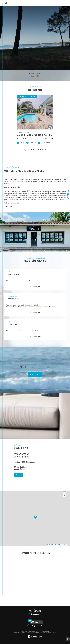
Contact (68, 194)
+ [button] (64, 493)
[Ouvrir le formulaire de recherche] (6, 3)
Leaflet (49, 545)
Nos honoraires (17, 633)
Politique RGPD (49, 633)
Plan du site (25, 633)
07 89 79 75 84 (22, 455)
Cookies (54, 633)
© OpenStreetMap (62, 545)
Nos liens (43, 633)
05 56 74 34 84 (22, 457)
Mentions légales (32, 633)
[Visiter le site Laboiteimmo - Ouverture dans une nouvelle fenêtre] (35, 639)
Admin (38, 633)
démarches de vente (44, 191)
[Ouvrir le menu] (60, 3)
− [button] (64, 496)
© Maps (54, 545)
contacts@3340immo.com (25, 462)
